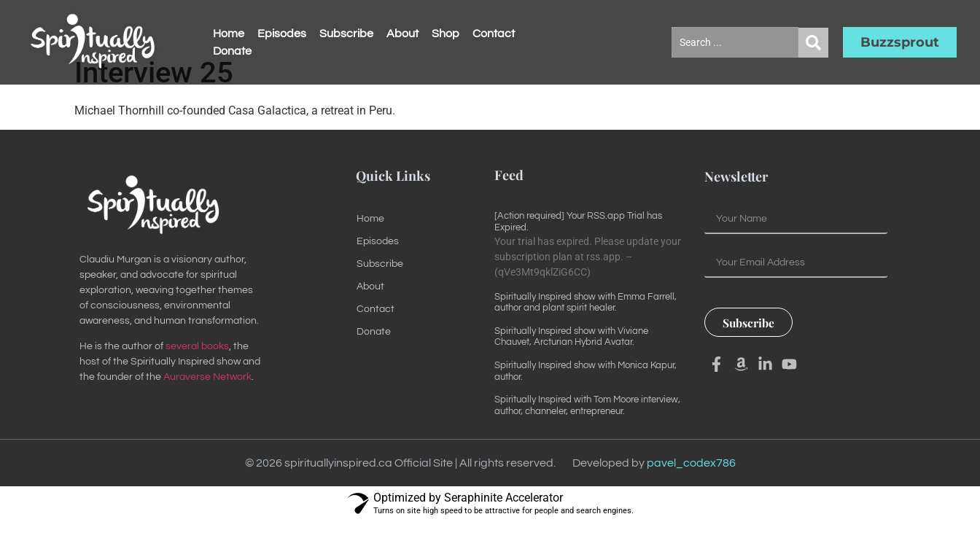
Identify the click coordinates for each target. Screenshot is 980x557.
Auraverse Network (207, 413)
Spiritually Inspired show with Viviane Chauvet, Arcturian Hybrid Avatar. (571, 372)
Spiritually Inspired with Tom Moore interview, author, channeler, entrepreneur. (587, 441)
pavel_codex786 (691, 499)
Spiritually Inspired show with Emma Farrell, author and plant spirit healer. (586, 338)
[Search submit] (813, 43)
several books (197, 382)
